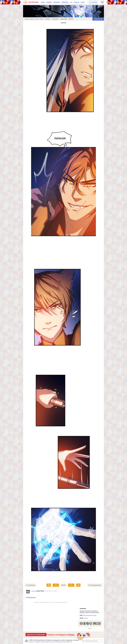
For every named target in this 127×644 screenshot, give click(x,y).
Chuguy (86, 618)
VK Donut (71, 634)
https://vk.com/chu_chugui (90, 615)
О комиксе (47, 19)
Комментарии (64, 19)
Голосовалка (57, 2)
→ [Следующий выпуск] (68, 23)
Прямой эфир (65, 2)
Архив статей (66, 642)
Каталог (43, 2)
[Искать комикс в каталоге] (83, 641)
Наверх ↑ (90, 628)
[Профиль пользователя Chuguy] (28, 592)
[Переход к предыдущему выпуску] (33, 304)
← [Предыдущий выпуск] (59, 23)
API (71, 2)
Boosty (83, 2)
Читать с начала (29, 19)
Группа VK (77, 2)
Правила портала (49, 642)
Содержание (55, 19)
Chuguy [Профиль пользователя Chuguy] (33, 591)
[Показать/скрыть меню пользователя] (102, 2)
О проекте (31, 642)
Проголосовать (32, 597)
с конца (36, 19)
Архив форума (58, 642)
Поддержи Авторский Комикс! (36, 635)
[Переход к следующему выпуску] (63, 304)
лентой (41, 19)
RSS (72, 19)
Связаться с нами (39, 642)
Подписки (49, 2)
